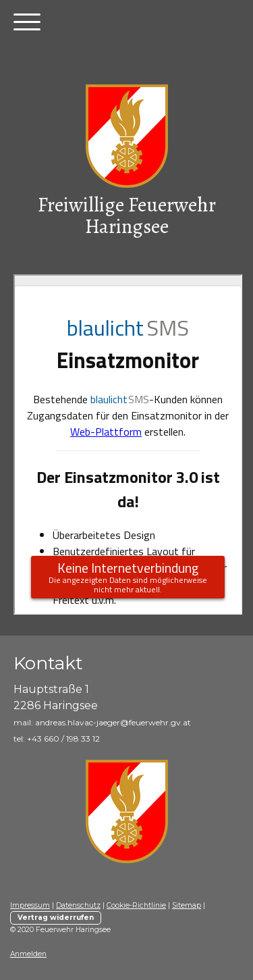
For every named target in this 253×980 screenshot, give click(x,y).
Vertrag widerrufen (56, 918)
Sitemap (187, 905)
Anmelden (28, 954)
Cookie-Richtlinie (136, 905)
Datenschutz (78, 905)
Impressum (30, 905)
